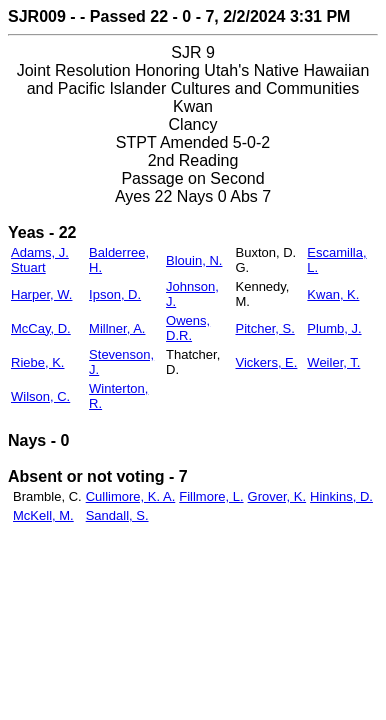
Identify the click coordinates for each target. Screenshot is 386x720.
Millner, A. (117, 328)
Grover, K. (277, 496)
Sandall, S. (117, 515)
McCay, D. (41, 328)
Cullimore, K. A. (131, 496)
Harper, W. (41, 294)
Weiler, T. (333, 362)
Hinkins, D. (341, 496)
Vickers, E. (267, 362)
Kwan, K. (333, 294)
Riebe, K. (37, 362)
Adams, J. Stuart (40, 260)
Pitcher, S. (265, 328)
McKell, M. (43, 515)
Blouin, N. (194, 260)
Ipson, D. (115, 294)
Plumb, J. (334, 328)
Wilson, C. (40, 396)
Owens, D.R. (188, 328)
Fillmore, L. (211, 496)
